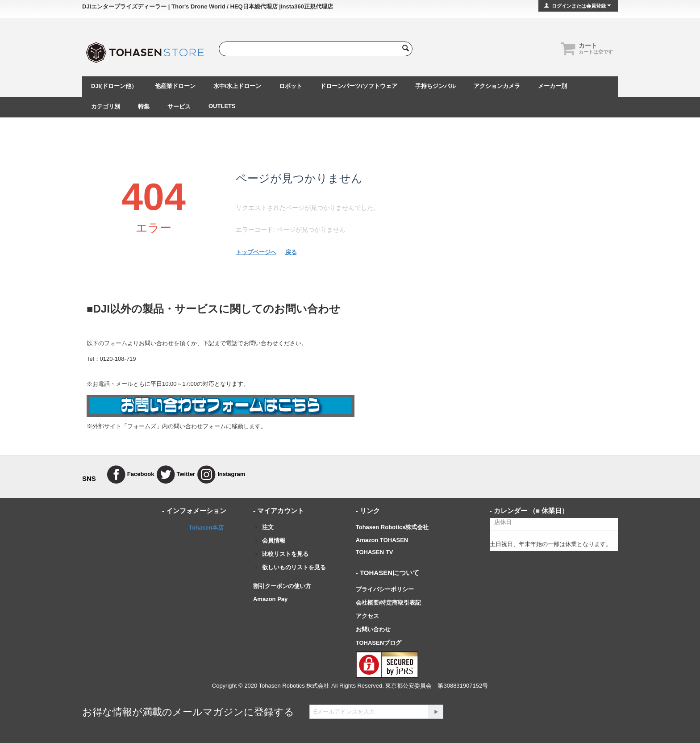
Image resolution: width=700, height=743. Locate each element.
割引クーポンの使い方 (282, 586)
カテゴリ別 (106, 106)
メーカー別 (552, 86)
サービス (179, 106)
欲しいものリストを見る (294, 567)
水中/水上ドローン (237, 86)
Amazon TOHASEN (382, 540)
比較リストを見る (285, 554)
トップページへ (256, 252)
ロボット (291, 86)
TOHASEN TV (375, 552)
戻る (291, 252)
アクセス (367, 616)
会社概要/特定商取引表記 (389, 603)
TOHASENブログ (379, 643)
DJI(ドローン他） (114, 86)
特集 (144, 106)
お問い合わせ (373, 629)
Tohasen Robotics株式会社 (392, 527)
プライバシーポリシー (385, 589)
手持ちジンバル (435, 86)
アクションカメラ (497, 86)
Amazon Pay (270, 599)
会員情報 (274, 541)
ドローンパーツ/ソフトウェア (359, 86)
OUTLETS (222, 106)
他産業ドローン (175, 86)
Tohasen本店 (206, 528)
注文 (268, 527)
